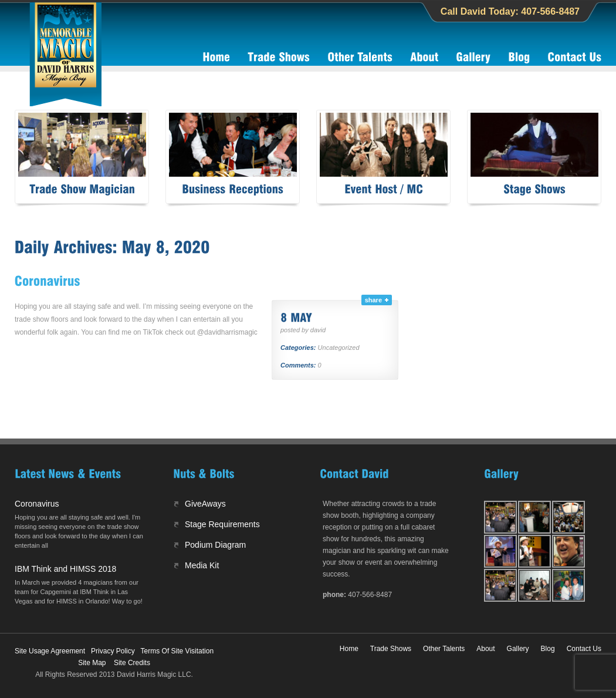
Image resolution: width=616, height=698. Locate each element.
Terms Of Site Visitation (177, 651)
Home (349, 649)
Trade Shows (391, 649)
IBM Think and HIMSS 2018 (65, 569)
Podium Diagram (215, 545)
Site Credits (132, 663)
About (485, 649)
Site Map (92, 663)
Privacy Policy (113, 651)
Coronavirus (37, 504)
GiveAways (205, 504)
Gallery (518, 649)
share (373, 300)
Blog (548, 649)
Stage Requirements (222, 524)
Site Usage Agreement (50, 651)
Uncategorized (339, 348)
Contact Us (584, 649)
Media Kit (202, 565)
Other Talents (444, 649)
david (318, 330)
